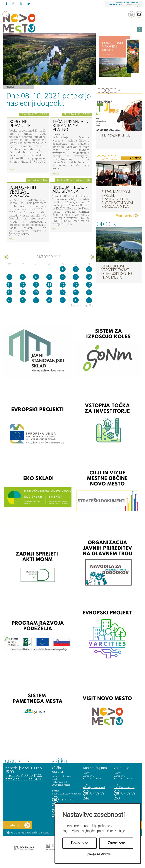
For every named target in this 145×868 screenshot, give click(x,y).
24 (89, 292)
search (6, 14)
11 (9, 285)
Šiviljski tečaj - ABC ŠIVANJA (70, 189)
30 (76, 300)
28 (49, 300)
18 (9, 292)
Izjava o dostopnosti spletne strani (28, 832)
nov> (92, 257)
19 (23, 292)
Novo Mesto (28, 23)
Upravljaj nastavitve (98, 854)
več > (13, 169)
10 (89, 277)
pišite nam (18, 825)
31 (89, 300)
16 (76, 285)
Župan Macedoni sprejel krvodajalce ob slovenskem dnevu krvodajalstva (118, 199)
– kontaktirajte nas (124, 4)
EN (139, 14)
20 (36, 292)
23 (76, 292)
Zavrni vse (116, 843)
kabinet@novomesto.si (94, 787)
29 (63, 300)
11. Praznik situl (116, 135)
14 (49, 285)
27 (36, 300)
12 (23, 285)
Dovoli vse (80, 843)
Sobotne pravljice (20, 124)
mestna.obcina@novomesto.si (66, 794)
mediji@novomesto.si (124, 787)
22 (63, 292)
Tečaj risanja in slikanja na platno (70, 126)
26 (23, 300)
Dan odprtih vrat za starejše (23, 191)
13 (36, 285)
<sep (6, 257)
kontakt (131, 14)
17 (89, 285)
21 (49, 292)
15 (63, 285)
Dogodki (11, 87)
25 (9, 300)
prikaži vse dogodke (80, 305)
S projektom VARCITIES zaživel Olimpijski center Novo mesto (117, 272)
